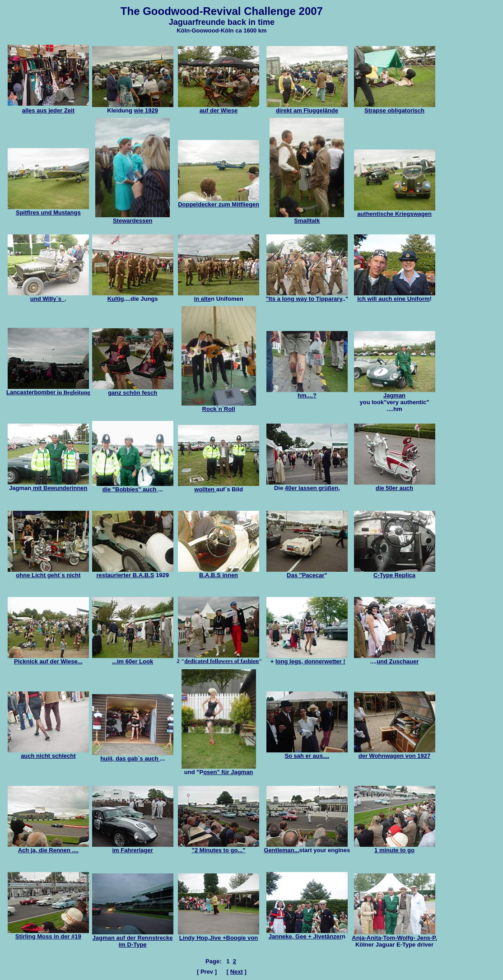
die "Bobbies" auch (133, 487)
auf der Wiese (219, 108)
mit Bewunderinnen (59, 488)
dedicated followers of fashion (221, 661)
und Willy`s (48, 296)
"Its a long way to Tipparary (307, 296)
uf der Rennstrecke (133, 935)
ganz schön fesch (133, 390)
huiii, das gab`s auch (133, 756)
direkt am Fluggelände (307, 108)
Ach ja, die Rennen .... (48, 847)
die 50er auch (395, 485)
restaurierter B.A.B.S (133, 572)
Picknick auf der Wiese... (48, 659)
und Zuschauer (398, 661)
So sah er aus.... (307, 753)
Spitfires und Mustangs (48, 212)
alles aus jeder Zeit (48, 110)
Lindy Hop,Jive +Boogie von (219, 935)
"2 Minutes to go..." (219, 847)
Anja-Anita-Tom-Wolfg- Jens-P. (394, 935)
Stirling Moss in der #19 (48, 936)
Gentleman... (306, 847)
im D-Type (133, 945)
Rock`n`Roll (219, 406)
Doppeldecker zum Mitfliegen (219, 202)
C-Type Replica (395, 572)
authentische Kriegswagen (395, 211)
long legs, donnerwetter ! (310, 661)
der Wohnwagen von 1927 (395, 753)
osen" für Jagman (228, 772)
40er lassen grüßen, (312, 488)
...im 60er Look (133, 659)
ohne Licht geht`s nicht (48, 575)
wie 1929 (146, 110)
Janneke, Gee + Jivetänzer (307, 934)
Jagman (395, 393)
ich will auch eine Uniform (395, 296)
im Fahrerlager (133, 847)
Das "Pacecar (307, 572)
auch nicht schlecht (48, 753)
